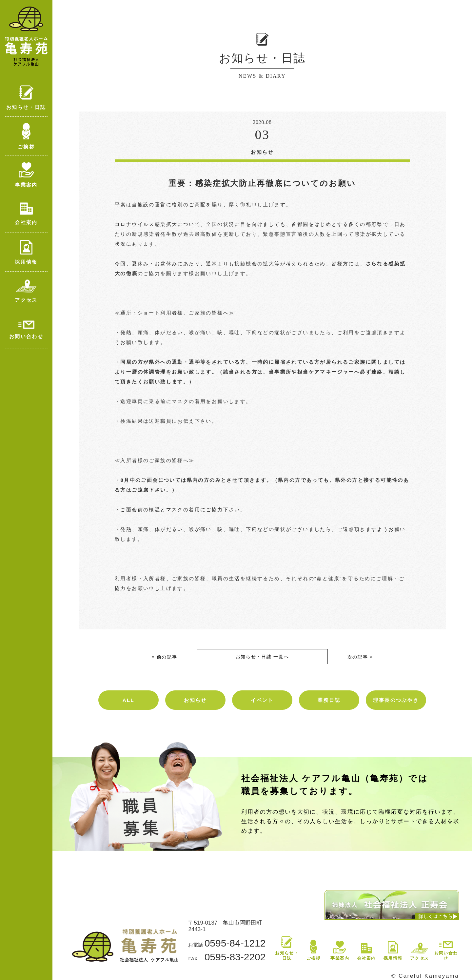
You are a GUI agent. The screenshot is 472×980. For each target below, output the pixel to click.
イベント (262, 700)
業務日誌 (329, 700)
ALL (128, 700)
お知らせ (195, 700)
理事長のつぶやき (396, 700)
